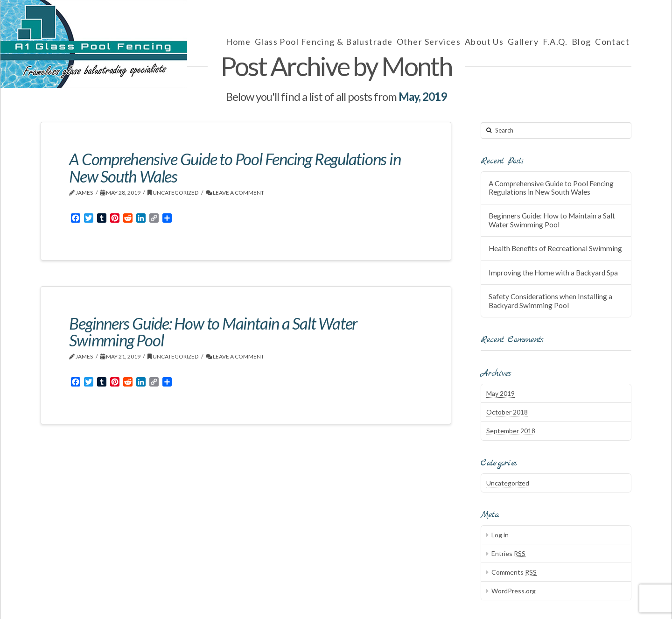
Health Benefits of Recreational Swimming (555, 248)
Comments (514, 572)
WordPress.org (514, 591)
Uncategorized (173, 193)
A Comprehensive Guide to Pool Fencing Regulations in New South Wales (235, 167)
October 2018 (507, 412)
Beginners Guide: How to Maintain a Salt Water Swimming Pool (213, 332)
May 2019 (500, 393)
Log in (500, 535)
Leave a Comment (235, 193)
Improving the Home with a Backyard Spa (553, 273)
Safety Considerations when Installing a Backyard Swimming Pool (550, 301)
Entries (508, 553)
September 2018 (511, 431)
